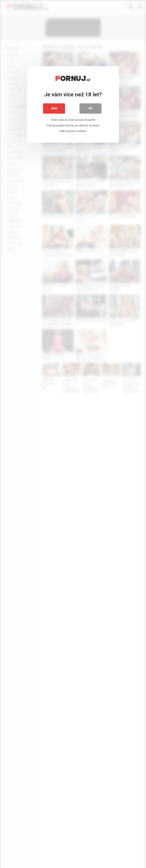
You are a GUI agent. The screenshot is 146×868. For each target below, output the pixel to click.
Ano (54, 108)
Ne (90, 108)
